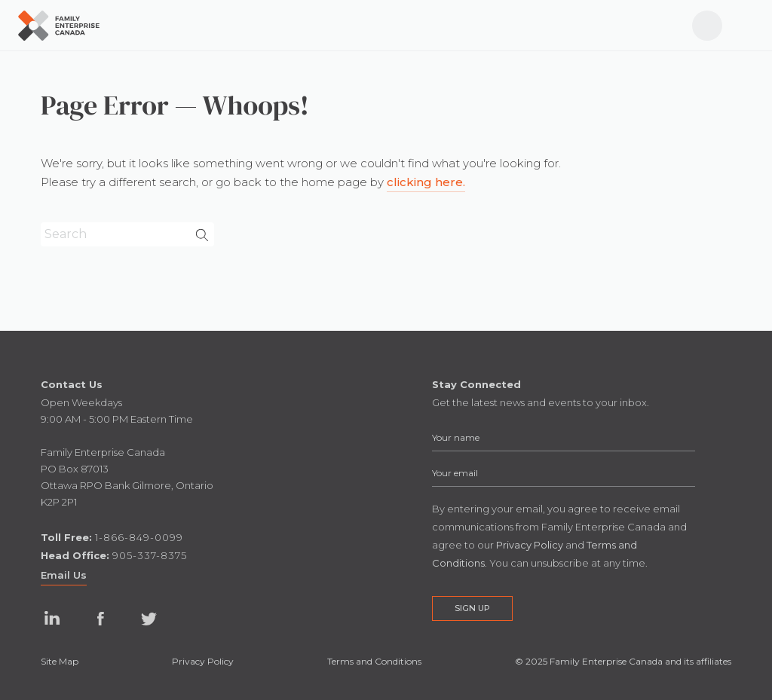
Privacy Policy (203, 661)
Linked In (52, 619)
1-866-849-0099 (139, 537)
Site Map (60, 661)
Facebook (100, 619)
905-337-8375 (150, 555)
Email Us (64, 575)
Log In (700, 18)
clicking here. (426, 182)
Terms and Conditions (374, 661)
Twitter (149, 619)
